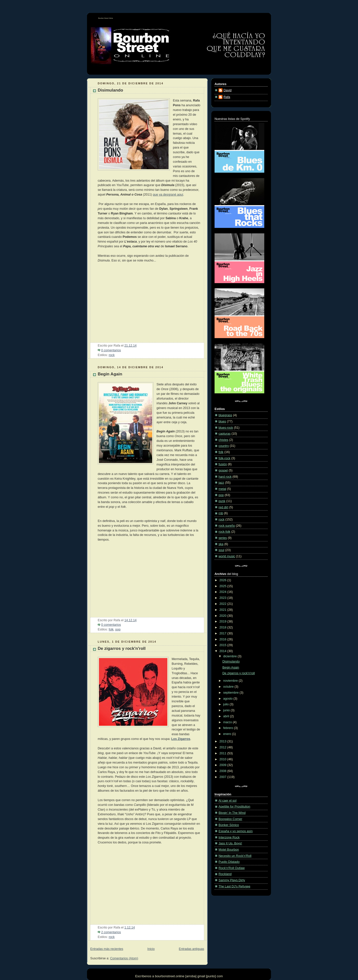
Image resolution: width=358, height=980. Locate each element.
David (227, 90)
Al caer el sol (227, 801)
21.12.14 (130, 346)
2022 (224, 604)
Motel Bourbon (229, 850)
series (223, 538)
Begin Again (110, 374)
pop (118, 629)
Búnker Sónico (229, 825)
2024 (224, 592)
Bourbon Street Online (106, 18)
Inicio (151, 949)
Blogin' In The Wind (232, 813)
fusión (223, 464)
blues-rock (226, 428)
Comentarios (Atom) (124, 958)
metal (222, 489)
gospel (223, 470)
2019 (224, 621)
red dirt (223, 507)
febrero (229, 728)
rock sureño (227, 526)
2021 (224, 610)
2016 (224, 639)
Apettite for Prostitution (234, 807)
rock (112, 355)
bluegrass (225, 415)
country (224, 446)
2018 (224, 627)
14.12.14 (130, 620)
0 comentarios (111, 350)
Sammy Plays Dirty (232, 880)
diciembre (230, 656)
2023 (224, 598)
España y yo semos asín (236, 831)
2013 (224, 741)
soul (221, 550)
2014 (224, 651)
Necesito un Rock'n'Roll (235, 856)
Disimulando (110, 90)
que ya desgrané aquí (168, 195)
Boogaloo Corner (230, 819)
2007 (224, 777)
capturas (224, 434)
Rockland (225, 874)
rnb (221, 513)
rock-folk (224, 532)
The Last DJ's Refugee (234, 886)
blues (222, 421)
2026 (224, 580)
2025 (224, 586)
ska (221, 544)
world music (227, 556)
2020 (224, 616)
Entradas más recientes (107, 949)
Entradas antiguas (191, 949)
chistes (223, 440)
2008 (224, 771)
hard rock (225, 477)
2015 (224, 645)
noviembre (231, 681)
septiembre (231, 693)
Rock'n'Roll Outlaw (232, 868)
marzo (228, 722)
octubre (229, 687)
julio (226, 704)
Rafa (227, 97)
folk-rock (224, 458)
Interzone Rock (229, 837)
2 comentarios (111, 932)
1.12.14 (130, 928)
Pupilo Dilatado (229, 862)
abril (227, 716)
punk (222, 501)
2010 (224, 759)
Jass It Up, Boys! (230, 843)
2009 (224, 765)
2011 (224, 753)
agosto (228, 699)
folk (111, 629)
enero (228, 734)
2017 (224, 633)
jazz (221, 483)
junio (227, 710)
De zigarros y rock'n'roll (122, 648)
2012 (224, 747)
